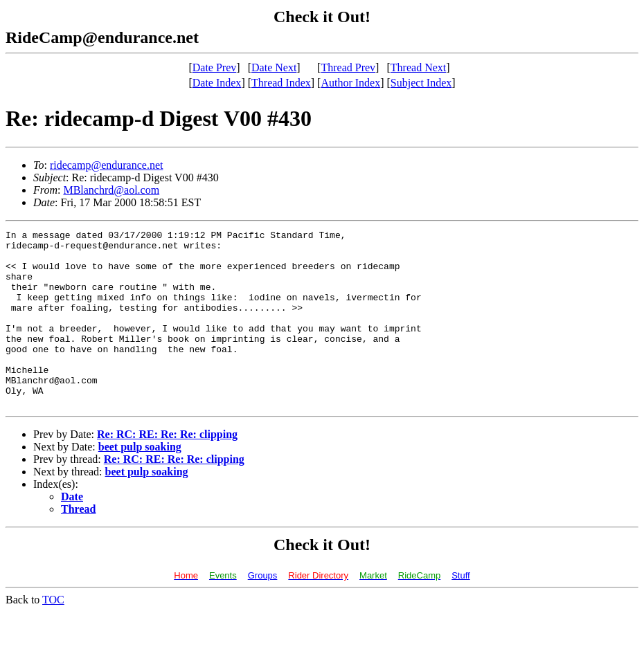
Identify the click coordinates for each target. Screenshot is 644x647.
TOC (53, 635)
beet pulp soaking (140, 482)
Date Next (274, 67)
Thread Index (281, 83)
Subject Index (421, 83)
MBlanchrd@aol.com (111, 190)
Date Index (217, 83)
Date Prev (215, 67)
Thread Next (418, 67)
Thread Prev (348, 67)
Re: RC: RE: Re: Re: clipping (167, 470)
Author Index (350, 83)
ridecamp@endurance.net (107, 165)
